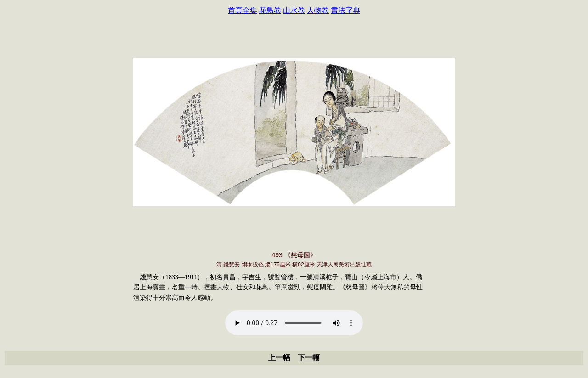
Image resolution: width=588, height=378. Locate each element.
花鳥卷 (270, 10)
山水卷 (294, 10)
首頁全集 (243, 10)
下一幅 (309, 358)
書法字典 (345, 10)
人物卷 (318, 10)
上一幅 (279, 358)
